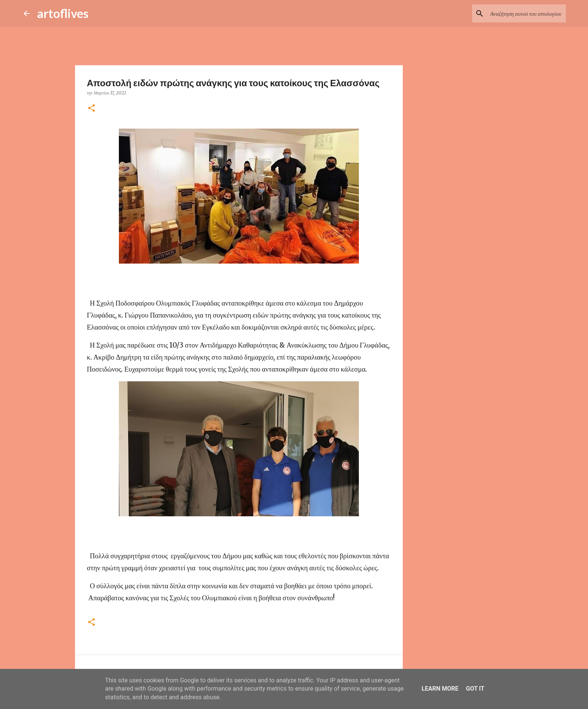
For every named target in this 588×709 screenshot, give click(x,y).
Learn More (440, 689)
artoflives (63, 13)
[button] (91, 109)
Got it (475, 689)
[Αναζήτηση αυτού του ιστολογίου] (526, 13)
